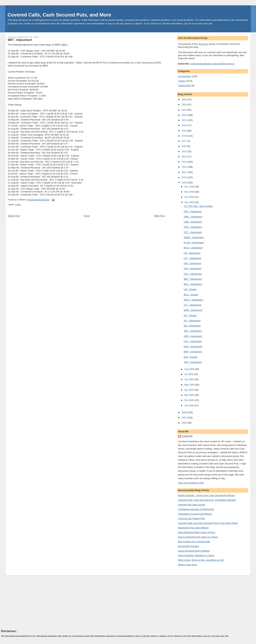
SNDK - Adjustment (194, 237)
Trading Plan (184, 86)
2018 (184, 136)
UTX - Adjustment (193, 341)
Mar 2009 (190, 395)
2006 (184, 423)
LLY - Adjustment (193, 258)
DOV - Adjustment (193, 347)
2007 (184, 418)
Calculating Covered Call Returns (195, 514)
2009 (184, 183)
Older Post (159, 216)
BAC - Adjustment (193, 284)
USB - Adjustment (193, 222)
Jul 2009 (189, 374)
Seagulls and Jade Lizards (192, 505)
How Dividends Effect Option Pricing (197, 532)
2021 (184, 120)
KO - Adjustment (192, 321)
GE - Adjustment (192, 326)
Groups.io (203, 44)
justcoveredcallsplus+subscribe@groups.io (212, 64)
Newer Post (14, 216)
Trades (18, 204)
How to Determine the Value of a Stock (198, 537)
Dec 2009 (190, 187)
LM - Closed (190, 289)
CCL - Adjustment (193, 274)
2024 (184, 105)
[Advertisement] (28, 602)
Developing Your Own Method (193, 528)
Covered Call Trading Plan (191, 518)
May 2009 (190, 385)
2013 (184, 162)
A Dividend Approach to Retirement (196, 509)
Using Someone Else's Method (194, 551)
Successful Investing (189, 546)
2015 (184, 151)
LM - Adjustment (192, 253)
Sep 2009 (190, 202)
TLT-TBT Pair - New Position (198, 206)
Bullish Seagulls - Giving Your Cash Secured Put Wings (206, 495)
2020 (184, 125)
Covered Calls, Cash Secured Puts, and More (59, 15)
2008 (184, 412)
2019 (184, 131)
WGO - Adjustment (193, 300)
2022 (184, 115)
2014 (184, 157)
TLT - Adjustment (193, 305)
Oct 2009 (189, 197)
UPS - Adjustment (193, 227)
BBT (64, 45)
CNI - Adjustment (193, 269)
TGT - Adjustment (193, 232)
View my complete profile (191, 483)
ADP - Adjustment (193, 336)
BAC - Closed (191, 295)
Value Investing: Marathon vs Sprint (196, 555)
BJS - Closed (191, 357)
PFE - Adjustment (193, 211)
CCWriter (187, 436)
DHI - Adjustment (193, 263)
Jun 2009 (189, 379)
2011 (184, 172)
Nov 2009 (190, 192)
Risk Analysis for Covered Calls (194, 542)
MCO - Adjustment (193, 248)
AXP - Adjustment (193, 362)
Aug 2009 (190, 369)
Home (87, 216)
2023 (184, 110)
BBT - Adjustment (20, 40)
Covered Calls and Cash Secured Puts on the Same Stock (208, 523)
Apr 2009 (189, 390)
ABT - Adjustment (193, 331)
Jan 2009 (189, 405)
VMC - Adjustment (193, 217)
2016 (184, 146)
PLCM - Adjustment (194, 243)
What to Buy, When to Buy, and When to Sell (201, 560)
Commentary (185, 76)
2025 (184, 99)
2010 (184, 177)
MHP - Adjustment (193, 310)
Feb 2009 (190, 400)
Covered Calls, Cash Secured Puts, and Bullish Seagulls (207, 500)
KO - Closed (190, 315)
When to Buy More (188, 565)
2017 (184, 141)
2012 (184, 167)
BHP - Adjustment (193, 352)
